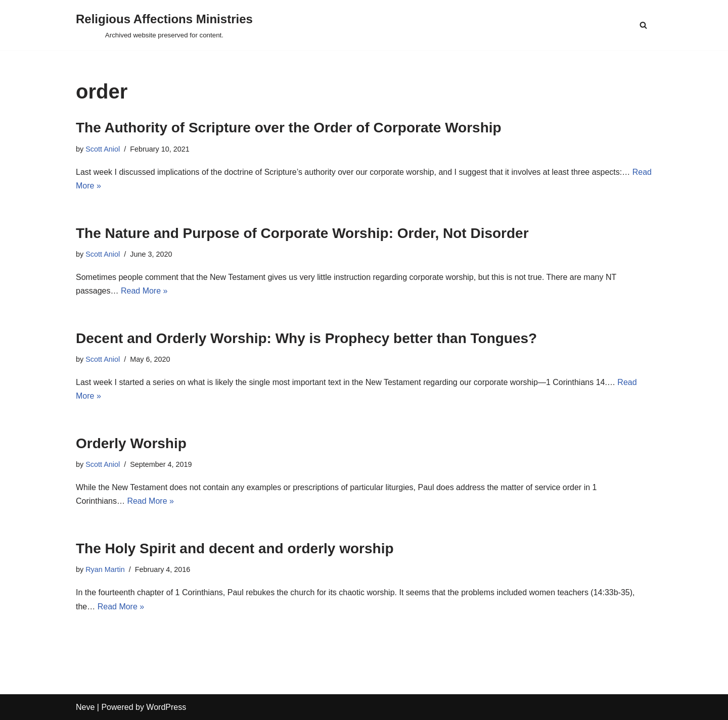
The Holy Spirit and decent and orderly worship (235, 548)
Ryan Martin (105, 569)
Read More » (144, 291)
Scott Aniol (103, 149)
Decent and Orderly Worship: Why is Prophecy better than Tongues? (306, 338)
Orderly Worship (131, 443)
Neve (85, 707)
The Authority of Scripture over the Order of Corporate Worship (289, 128)
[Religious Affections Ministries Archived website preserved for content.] (164, 25)
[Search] (643, 25)
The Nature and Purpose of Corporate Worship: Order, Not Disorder (302, 233)
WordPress (166, 707)
